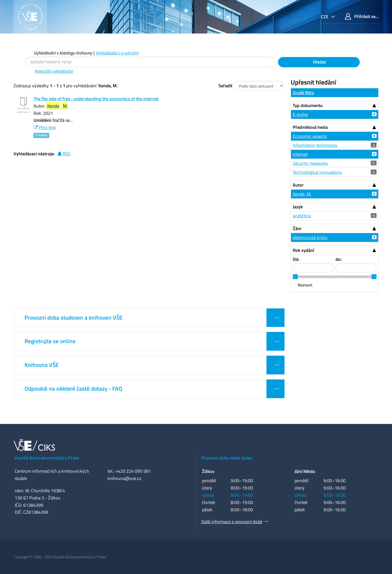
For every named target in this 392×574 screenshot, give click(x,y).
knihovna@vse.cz (124, 478)
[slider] (295, 277)
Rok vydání (303, 250)
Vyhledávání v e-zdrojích (117, 53)
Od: (296, 259)
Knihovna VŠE (42, 365)
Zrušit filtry (303, 93)
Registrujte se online (50, 341)
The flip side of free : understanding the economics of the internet (96, 99)
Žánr (297, 228)
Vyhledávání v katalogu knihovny (63, 53)
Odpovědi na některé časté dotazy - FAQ (73, 389)
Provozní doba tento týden (227, 458)
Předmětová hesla (310, 127)
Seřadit (225, 86)
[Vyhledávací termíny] (150, 62)
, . (57, 106)
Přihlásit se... (362, 16)
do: (338, 259)
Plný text (45, 127)
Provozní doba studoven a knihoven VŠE (73, 318)
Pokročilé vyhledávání (53, 71)
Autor (298, 185)
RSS (64, 154)
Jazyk (298, 207)
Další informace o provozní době (232, 522)
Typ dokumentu (308, 105)
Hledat (319, 62)
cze (325, 17)
